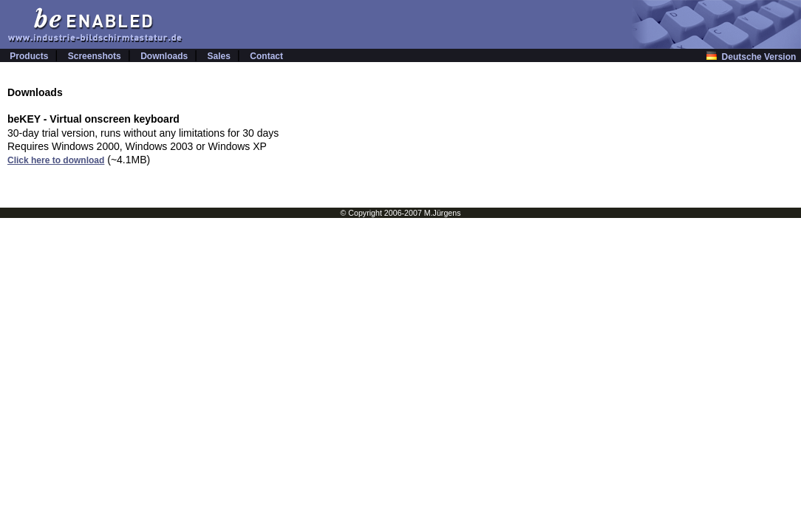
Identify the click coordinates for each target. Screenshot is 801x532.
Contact (266, 56)
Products (29, 56)
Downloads (164, 56)
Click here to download (56, 160)
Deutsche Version (754, 57)
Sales (219, 56)
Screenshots (95, 56)
